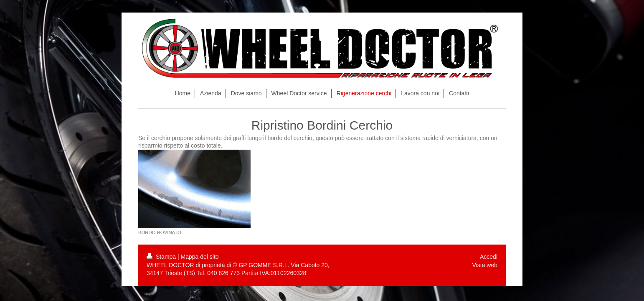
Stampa (162, 257)
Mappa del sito (200, 257)
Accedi (489, 257)
